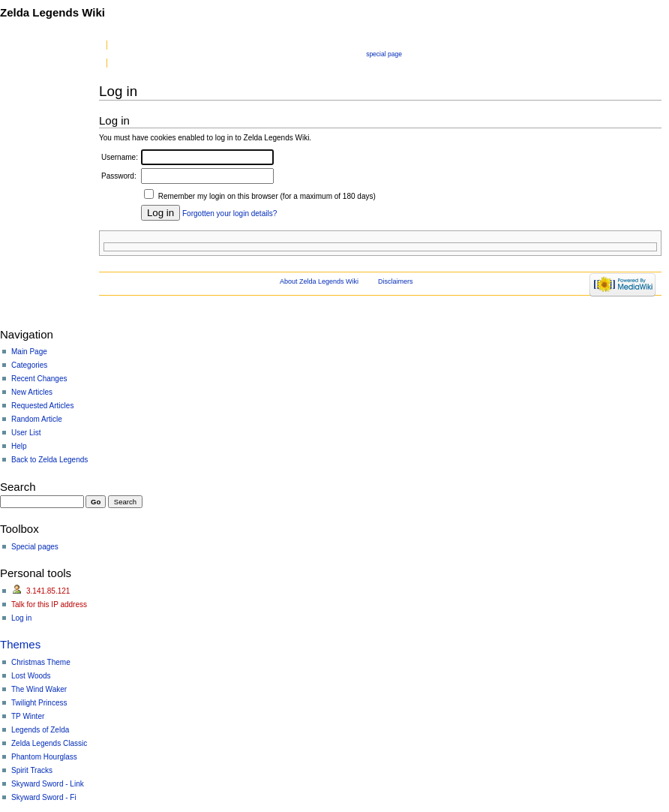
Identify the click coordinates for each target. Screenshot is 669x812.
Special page (384, 54)
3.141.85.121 (48, 591)
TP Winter (28, 716)
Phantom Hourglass (44, 757)
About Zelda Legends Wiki (319, 281)
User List (26, 433)
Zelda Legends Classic (49, 743)
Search (18, 487)
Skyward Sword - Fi (44, 797)
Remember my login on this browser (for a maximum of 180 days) (267, 196)
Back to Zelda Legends (49, 460)
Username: (120, 157)
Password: (119, 176)
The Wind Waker (39, 689)
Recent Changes (39, 379)
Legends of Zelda (40, 730)
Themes (20, 644)
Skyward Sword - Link (48, 784)
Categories (29, 365)
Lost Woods (31, 676)
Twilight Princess (39, 703)
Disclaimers (396, 281)
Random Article (37, 419)
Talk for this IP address (49, 604)
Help (19, 446)
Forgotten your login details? (229, 214)
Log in (21, 618)
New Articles (32, 392)
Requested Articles (42, 406)
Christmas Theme (41, 662)
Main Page (29, 352)
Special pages (35, 547)
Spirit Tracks (32, 770)
